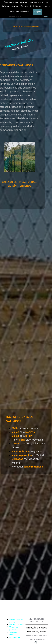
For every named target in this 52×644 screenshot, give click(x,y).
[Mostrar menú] (46, 15)
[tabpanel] (26, 442)
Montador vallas (16, 637)
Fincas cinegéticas (17, 624)
